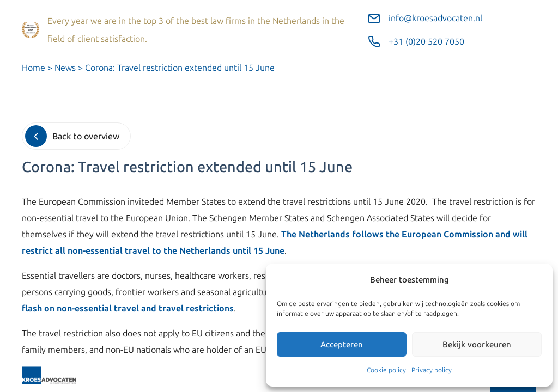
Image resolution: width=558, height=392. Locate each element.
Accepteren (342, 345)
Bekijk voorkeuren (477, 345)
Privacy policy (432, 370)
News (65, 68)
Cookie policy (386, 370)
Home (34, 68)
